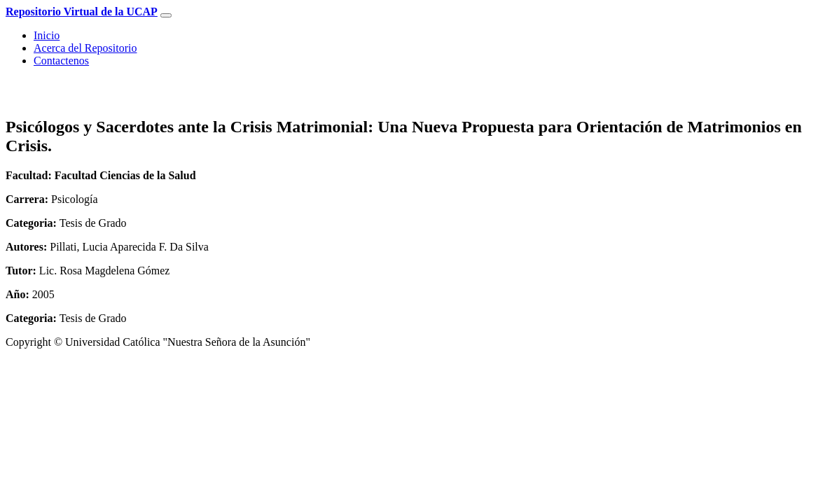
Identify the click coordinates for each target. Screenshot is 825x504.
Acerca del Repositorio (85, 48)
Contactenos (61, 61)
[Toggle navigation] (166, 15)
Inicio (47, 35)
